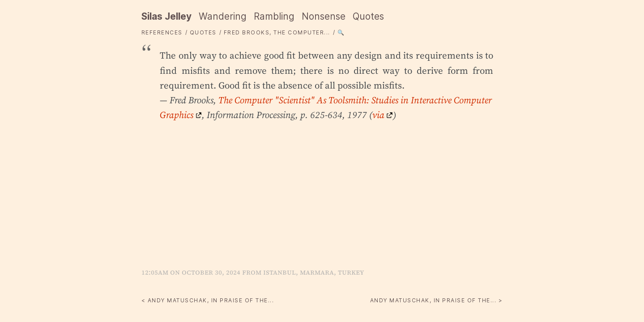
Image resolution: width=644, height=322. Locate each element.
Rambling (274, 16)
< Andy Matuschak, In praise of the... (208, 300)
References (162, 32)
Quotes (368, 16)
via (378, 115)
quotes (203, 32)
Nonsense (324, 16)
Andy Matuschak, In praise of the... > (437, 300)
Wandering (223, 16)
